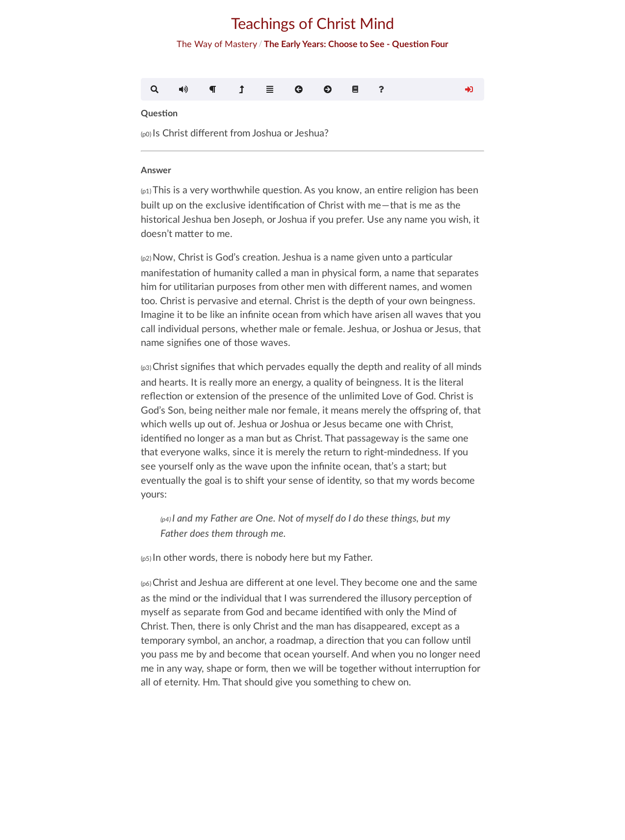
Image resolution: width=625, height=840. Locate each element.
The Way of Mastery (217, 44)
